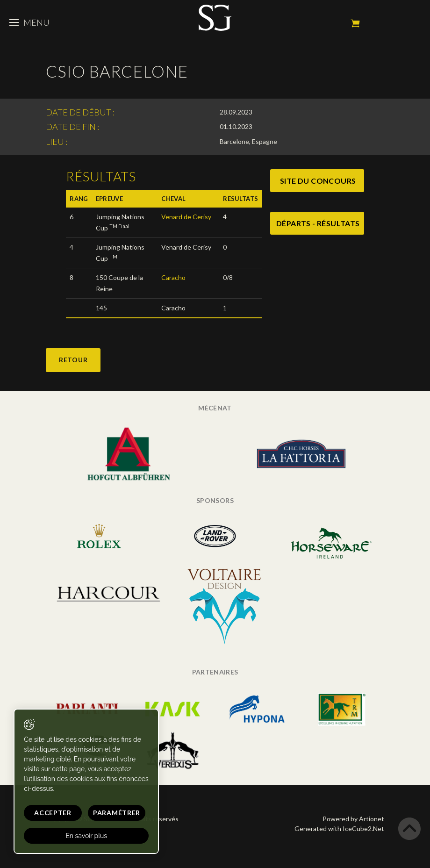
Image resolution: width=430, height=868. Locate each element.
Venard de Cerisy (186, 217)
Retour (73, 360)
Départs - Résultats (318, 223)
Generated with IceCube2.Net (339, 829)
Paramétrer (107, 813)
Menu (29, 22)
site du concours (318, 181)
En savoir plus (82, 836)
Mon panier (355, 23)
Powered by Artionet (353, 819)
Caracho (173, 277)
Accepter (48, 813)
